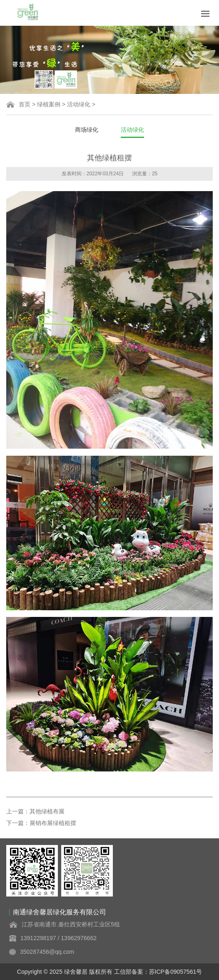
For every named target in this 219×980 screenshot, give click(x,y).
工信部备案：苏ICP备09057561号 (158, 972)
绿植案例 (49, 104)
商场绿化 (87, 130)
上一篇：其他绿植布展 (35, 811)
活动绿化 (79, 104)
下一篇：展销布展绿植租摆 (41, 823)
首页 (25, 104)
